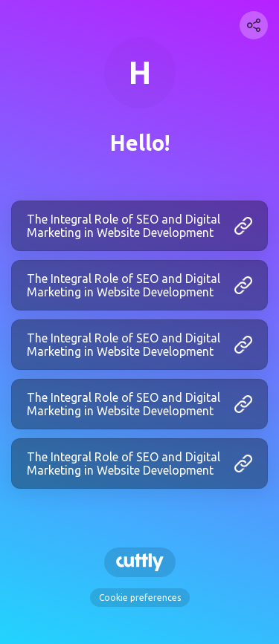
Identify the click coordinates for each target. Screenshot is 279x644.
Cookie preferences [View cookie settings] (140, 598)
